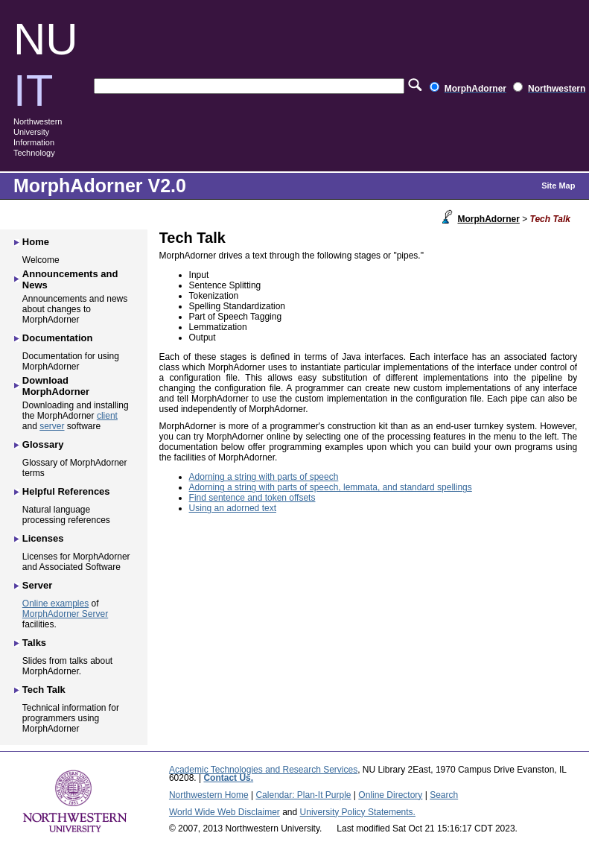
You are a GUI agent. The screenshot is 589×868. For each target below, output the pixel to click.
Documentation (58, 338)
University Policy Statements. (358, 812)
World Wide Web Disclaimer (225, 812)
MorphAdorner (489, 219)
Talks (34, 643)
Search (444, 795)
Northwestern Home (209, 795)
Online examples (55, 604)
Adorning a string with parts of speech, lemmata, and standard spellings (331, 487)
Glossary (43, 444)
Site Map (558, 186)
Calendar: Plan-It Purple (303, 795)
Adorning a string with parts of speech (264, 477)
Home (36, 242)
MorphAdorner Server (65, 614)
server (52, 426)
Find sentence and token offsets (252, 498)
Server (37, 585)
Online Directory (390, 795)
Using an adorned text (233, 508)
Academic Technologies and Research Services (263, 770)
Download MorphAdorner (56, 386)
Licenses (43, 538)
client (107, 416)
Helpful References (66, 491)
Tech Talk (44, 690)
